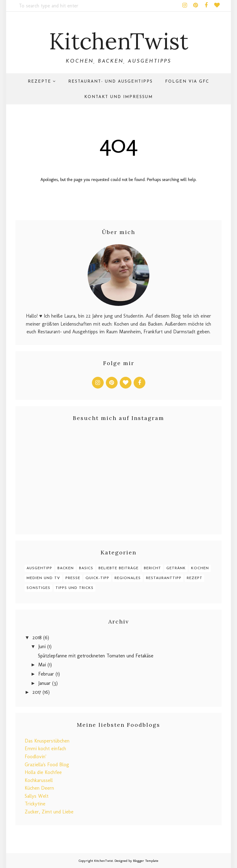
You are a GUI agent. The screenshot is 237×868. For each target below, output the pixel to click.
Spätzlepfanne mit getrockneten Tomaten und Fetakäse (96, 656)
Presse (73, 578)
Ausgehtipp (39, 568)
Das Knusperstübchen (47, 741)
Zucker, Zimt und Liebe (49, 812)
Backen (66, 568)
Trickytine (35, 804)
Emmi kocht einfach (45, 749)
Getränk (176, 568)
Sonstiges (38, 588)
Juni (42, 646)
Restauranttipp (164, 578)
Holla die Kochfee (43, 772)
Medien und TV (43, 578)
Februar (46, 674)
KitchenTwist (119, 41)
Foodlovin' (35, 757)
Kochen (200, 568)
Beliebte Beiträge (118, 568)
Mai (42, 665)
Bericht (152, 568)
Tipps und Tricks (75, 588)
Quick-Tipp (97, 578)
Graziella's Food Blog (47, 765)
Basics (86, 568)
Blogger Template (146, 861)
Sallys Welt (37, 796)
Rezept (195, 578)
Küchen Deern (39, 788)
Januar (44, 683)
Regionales (128, 578)
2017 (37, 692)
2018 (37, 638)
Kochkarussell (39, 780)
